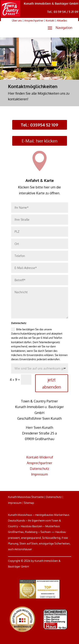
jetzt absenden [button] (52, 383)
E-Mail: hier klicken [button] (40, 141)
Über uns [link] (17, 21)
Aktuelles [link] (62, 21)
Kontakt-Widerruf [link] (40, 457)
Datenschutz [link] (39, 469)
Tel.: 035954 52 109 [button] (39, 125)
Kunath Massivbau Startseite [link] (26, 497)
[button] (58, 28)
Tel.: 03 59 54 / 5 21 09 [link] (63, 12)
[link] (10, 15)
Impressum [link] (39, 474)
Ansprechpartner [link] (34, 21)
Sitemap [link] (29, 503)
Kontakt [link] (50, 21)
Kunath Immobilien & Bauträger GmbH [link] (51, 3)
